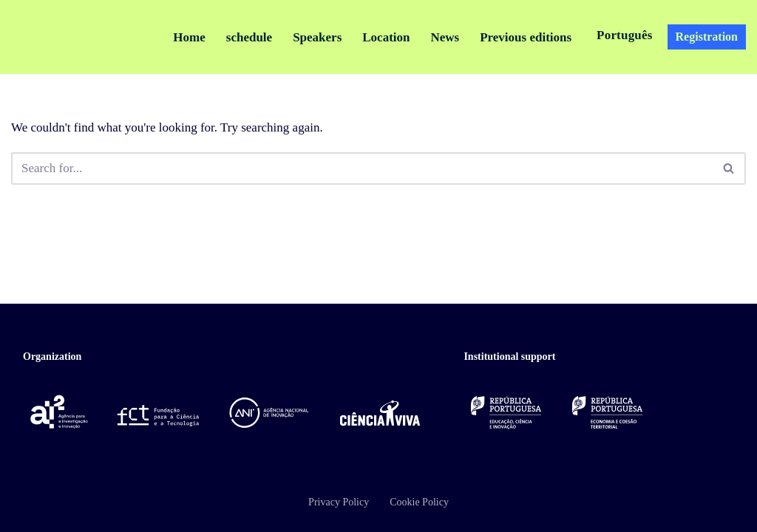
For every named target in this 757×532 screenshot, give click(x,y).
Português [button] (624, 35)
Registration (707, 37)
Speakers (317, 37)
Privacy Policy (339, 502)
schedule (249, 37)
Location (386, 37)
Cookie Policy (419, 502)
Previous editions (526, 37)
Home (189, 37)
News (445, 37)
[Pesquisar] (362, 168)
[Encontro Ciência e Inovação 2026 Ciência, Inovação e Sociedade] (72, 37)
